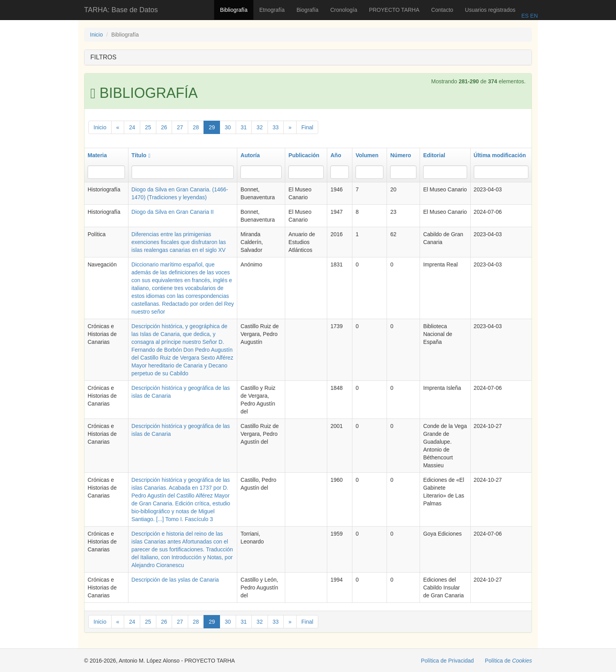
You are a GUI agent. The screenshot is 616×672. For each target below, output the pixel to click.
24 (132, 127)
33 (276, 127)
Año (336, 155)
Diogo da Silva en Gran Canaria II (173, 212)
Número (401, 155)
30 (228, 127)
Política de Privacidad (448, 661)
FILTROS (103, 57)
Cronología (344, 10)
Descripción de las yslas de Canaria (175, 580)
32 (260, 127)
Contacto (442, 10)
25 (148, 127)
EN (533, 16)
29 (212, 127)
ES (525, 16)
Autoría (250, 155)
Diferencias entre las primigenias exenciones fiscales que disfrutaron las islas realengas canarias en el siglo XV (179, 242)
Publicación (304, 155)
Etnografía (272, 10)
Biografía (308, 10)
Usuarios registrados (490, 10)
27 (180, 127)
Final (307, 127)
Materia (97, 155)
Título (141, 155)
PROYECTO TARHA (394, 10)
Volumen (367, 155)
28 (196, 127)
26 (164, 127)
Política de (508, 661)
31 (244, 127)
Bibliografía (234, 10)
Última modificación (500, 155)
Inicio (96, 35)
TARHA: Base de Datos (121, 10)
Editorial (434, 155)
